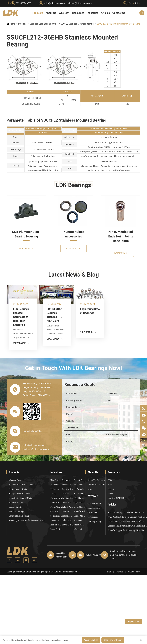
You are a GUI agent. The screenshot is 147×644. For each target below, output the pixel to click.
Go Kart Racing (68, 511)
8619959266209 (24, 3)
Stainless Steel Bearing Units (43, 24)
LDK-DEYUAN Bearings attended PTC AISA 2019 (55, 315)
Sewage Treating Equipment (56, 494)
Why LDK (64, 13)
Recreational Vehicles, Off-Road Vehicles (56, 525)
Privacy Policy (134, 572)
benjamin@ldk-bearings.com (79, 3)
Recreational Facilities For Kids (79, 494)
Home (12, 24)
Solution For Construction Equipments (79, 520)
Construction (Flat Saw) (68, 489)
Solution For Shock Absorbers (68, 520)
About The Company (96, 480)
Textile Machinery (79, 516)
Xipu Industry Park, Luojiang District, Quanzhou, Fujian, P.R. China (124, 555)
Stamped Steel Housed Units (21, 494)
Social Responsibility (96, 485)
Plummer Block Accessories (73, 234)
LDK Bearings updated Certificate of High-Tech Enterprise (21, 317)
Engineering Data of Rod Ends (90, 311)
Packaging (55, 489)
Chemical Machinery (68, 494)
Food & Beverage (79, 480)
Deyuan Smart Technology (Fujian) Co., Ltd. (38, 572)
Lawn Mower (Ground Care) (56, 502)
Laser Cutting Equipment (56, 529)
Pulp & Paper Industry (68, 507)
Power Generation (68, 525)
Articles (105, 13)
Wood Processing (79, 498)
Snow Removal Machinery (79, 485)
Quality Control (94, 503)
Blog (109, 572)
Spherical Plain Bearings (19, 516)
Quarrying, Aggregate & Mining (68, 480)
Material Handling (68, 485)
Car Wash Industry (79, 489)
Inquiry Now (133, 621)
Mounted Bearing (16, 480)
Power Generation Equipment (56, 507)
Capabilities (93, 512)
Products (38, 13)
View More (21, 343)
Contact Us (119, 13)
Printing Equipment (68, 498)
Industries (93, 13)
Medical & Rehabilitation (68, 502)
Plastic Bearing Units (18, 489)
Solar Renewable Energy (56, 516)
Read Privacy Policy (113, 640)
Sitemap (119, 572)
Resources (78, 13)
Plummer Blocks (16, 502)
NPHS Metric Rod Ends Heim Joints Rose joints (121, 236)
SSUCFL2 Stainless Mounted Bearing (76, 24)
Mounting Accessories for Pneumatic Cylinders (28, 520)
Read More (26, 248)
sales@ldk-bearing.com (55, 3)
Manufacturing (94, 508)
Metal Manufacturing (79, 507)
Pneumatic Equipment (79, 525)
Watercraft (78, 529)
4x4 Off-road (79, 511)
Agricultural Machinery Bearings (56, 485)
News (90, 489)
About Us (51, 13)
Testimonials (93, 517)
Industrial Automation (68, 516)
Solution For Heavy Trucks (56, 520)
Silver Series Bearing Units (20, 498)
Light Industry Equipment (79, 502)
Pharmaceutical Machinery (56, 498)
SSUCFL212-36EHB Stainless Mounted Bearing (118, 24)
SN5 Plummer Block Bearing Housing (26, 234)
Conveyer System (56, 511)
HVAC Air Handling (56, 480)
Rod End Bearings (16, 511)
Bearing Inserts (15, 507)
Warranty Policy (94, 521)
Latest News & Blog (74, 275)
